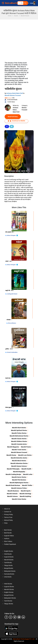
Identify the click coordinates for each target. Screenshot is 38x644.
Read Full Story (13, 117)
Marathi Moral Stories (19, 461)
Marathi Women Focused (13, 95)
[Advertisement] (19, 40)
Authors (7, 539)
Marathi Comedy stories (19, 444)
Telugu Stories (9, 604)
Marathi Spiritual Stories (19, 430)
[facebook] (6, 617)
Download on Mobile (16, 121)
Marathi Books (9, 560)
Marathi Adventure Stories (19, 463)
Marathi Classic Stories (19, 439)
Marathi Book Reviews (13, 485)
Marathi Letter (28, 474)
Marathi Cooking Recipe (13, 474)
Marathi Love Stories (25, 455)
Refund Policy (8, 520)
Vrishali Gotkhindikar (12, 352)
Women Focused (24, 109)
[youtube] (19, 617)
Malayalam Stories (10, 598)
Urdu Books (8, 577)
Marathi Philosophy (13, 469)
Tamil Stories (8, 601)
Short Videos (8, 541)
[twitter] (15, 617)
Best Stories (8, 530)
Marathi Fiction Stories (19, 433)
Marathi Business (13, 491)
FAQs (6, 523)
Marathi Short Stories (19, 428)
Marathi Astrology (25, 494)
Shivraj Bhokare (12, 323)
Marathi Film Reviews (19, 480)
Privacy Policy (9, 514)
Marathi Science (12, 496)
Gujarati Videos (9, 536)
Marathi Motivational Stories (19, 436)
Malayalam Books (10, 571)
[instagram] (11, 617)
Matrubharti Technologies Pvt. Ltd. (24, 639)
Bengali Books (9, 568)
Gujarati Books (9, 557)
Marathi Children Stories (19, 441)
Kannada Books (9, 574)
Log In (32, 3)
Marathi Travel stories (19, 450)
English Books (9, 551)
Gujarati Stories (9, 587)
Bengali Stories (9, 595)
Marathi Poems (26, 447)
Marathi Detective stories (19, 458)
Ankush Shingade (12, 235)
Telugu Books (8, 565)
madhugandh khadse (12, 294)
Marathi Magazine (13, 447)
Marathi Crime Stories (19, 499)
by (6, 235)
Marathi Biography (19, 472)
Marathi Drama (11, 455)
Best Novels (8, 533)
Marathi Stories (9, 589)
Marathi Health (26, 469)
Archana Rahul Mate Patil (15, 93)
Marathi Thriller (27, 485)
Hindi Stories (8, 584)
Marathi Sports (26, 491)
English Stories (9, 592)
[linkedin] (23, 617)
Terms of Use (8, 517)
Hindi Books (8, 554)
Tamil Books (8, 563)
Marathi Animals (12, 494)
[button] (22, 3)
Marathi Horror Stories (19, 477)
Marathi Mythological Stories (19, 483)
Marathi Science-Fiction (19, 488)
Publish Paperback (10, 544)
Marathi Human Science (19, 466)
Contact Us (8, 512)
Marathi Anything (25, 496)
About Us (7, 509)
